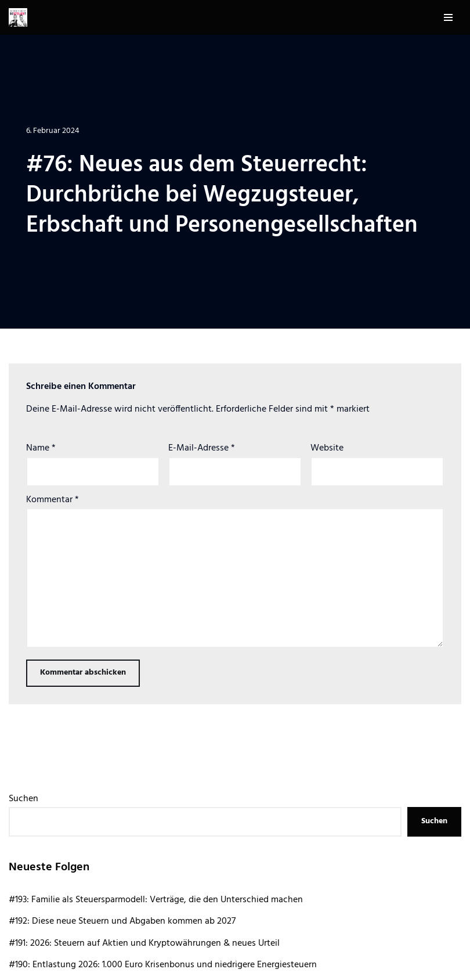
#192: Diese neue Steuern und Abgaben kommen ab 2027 (122, 921)
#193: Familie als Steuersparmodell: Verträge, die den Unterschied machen (156, 900)
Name (41, 448)
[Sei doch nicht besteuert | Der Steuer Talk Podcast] (18, 17)
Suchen (23, 799)
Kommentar (53, 500)
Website (327, 448)
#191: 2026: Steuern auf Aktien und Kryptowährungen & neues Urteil (144, 943)
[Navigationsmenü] (448, 17)
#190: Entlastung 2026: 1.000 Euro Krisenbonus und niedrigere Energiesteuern (163, 965)
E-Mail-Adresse (202, 448)
